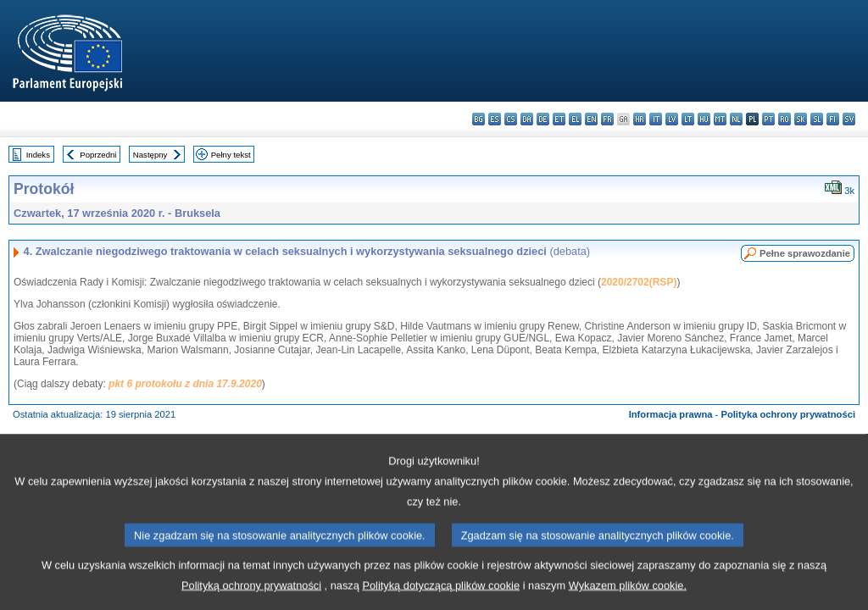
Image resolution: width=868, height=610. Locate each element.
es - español (495, 119)
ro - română (785, 119)
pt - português (768, 119)
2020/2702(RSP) (639, 282)
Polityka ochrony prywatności (788, 414)
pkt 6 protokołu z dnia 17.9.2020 (185, 384)
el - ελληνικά (575, 119)
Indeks (38, 155)
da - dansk (527, 119)
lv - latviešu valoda (672, 119)
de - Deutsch (543, 119)
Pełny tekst (231, 155)
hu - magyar (704, 119)
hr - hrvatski (640, 119)
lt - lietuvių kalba (688, 119)
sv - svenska (849, 119)
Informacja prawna (671, 414)
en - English (591, 119)
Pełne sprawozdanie (805, 253)
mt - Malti (720, 119)
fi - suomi (833, 119)
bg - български (479, 119)
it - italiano (656, 119)
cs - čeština (511, 119)
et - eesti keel (559, 119)
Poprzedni (98, 155)
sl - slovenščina (817, 119)
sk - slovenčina (801, 119)
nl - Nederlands (736, 119)
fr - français (607, 119)
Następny (150, 155)
